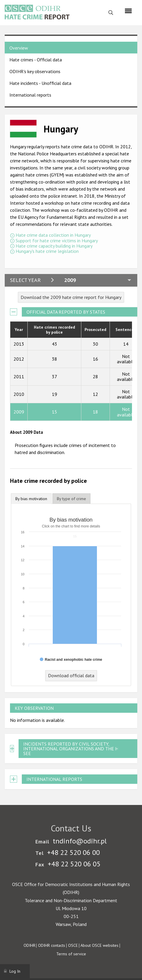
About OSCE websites (99, 945)
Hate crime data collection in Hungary (53, 235)
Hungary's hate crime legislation (47, 251)
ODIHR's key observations (35, 71)
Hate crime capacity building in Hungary (54, 246)
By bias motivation (31, 499)
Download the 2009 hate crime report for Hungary (71, 297)
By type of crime (71, 499)
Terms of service (71, 954)
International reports (30, 95)
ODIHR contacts (52, 945)
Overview (19, 48)
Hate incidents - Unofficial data (40, 83)
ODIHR (29, 945)
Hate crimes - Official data (36, 60)
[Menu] (128, 11)
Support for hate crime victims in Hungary (57, 241)
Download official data (71, 675)
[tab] (31, 499)
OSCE (73, 945)
